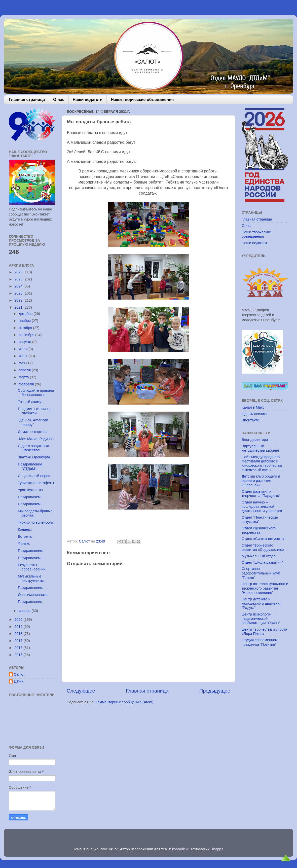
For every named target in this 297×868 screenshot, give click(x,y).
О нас (59, 100)
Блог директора (255, 440)
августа (26, 342)
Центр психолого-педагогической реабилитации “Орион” (261, 619)
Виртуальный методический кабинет (261, 448)
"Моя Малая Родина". (36, 439)
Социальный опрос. (34, 476)
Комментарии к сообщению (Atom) (124, 702)
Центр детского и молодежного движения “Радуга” (262, 604)
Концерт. (25, 529)
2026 (19, 272)
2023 (19, 293)
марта (24, 377)
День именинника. (33, 595)
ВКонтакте (250, 420)
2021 (19, 307)
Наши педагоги (88, 100)
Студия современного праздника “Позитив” (260, 642)
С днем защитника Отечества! (33, 448)
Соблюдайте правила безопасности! (36, 393)
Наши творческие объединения (142, 100)
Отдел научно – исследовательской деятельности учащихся (262, 507)
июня (24, 356)
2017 (19, 641)
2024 (19, 286)
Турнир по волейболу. (36, 522)
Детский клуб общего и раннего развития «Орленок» (261, 481)
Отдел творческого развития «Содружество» (263, 547)
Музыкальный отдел (259, 556)
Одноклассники (255, 414)
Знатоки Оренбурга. (34, 457)
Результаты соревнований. (32, 567)
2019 (19, 627)
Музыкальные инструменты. (31, 578)
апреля (25, 370)
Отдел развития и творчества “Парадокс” (261, 494)
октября (26, 328)
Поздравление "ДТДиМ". (30, 466)
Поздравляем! (30, 497)
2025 (19, 279)
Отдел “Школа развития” (262, 562)
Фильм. (24, 544)
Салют (19, 674)
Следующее (81, 691)
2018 (19, 634)
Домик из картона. (33, 432)
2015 (19, 655)
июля (24, 349)
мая (23, 363)
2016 (19, 648)
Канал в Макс (253, 407)
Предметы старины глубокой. (34, 411)
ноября (25, 321)
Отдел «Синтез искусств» (263, 539)
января (25, 611)
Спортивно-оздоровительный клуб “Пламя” (261, 573)
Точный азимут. (31, 402)
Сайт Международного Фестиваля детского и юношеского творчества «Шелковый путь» (262, 463)
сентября (27, 335)
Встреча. (25, 536)
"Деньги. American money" (33, 422)
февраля (27, 384)
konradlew (180, 849)
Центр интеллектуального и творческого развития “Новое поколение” (265, 588)
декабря (26, 314)
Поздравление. (31, 551)
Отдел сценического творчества (259, 530)
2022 (19, 300)
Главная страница (27, 100)
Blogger (217, 849)
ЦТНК (19, 681)
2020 (19, 620)
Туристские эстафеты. (36, 483)
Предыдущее (215, 691)
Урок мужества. (31, 490)
